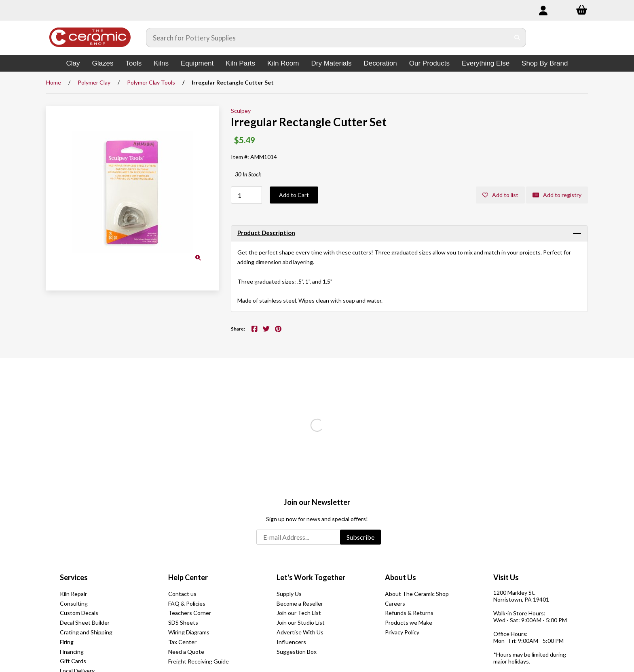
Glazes (103, 63)
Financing (72, 652)
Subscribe (360, 537)
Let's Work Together (311, 577)
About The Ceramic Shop (417, 594)
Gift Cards (73, 661)
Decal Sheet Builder (85, 622)
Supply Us (289, 594)
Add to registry (557, 195)
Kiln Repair (73, 594)
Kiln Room (283, 63)
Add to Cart (294, 195)
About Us (400, 577)
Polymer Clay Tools (151, 82)
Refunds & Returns (409, 613)
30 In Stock (248, 174)
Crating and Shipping (86, 632)
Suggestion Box (297, 652)
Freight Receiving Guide (199, 661)
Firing (67, 642)
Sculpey (241, 111)
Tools (133, 63)
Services (74, 577)
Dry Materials (331, 63)
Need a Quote (186, 652)
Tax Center (182, 642)
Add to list (500, 195)
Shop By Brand (545, 63)
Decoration (380, 63)
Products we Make (409, 622)
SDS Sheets (183, 622)
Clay (73, 63)
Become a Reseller (300, 603)
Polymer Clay (94, 82)
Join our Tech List (299, 613)
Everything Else (486, 63)
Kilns (161, 63)
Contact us (182, 594)
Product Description (266, 233)
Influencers (291, 642)
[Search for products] (328, 38)
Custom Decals (79, 613)
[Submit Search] (517, 38)
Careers (395, 603)
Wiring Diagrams (189, 632)
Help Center (188, 577)
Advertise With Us (300, 632)
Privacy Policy (402, 632)
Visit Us (506, 577)
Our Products (429, 63)
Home (54, 82)
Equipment (197, 63)
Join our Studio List (301, 622)
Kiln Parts (240, 63)
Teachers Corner (190, 613)
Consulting (74, 603)
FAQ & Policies (187, 603)
